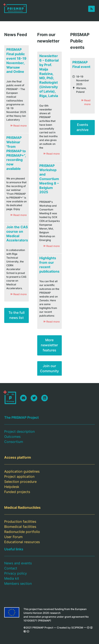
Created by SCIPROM (70, 628)
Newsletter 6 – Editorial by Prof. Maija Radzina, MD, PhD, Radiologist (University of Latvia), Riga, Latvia (49, 76)
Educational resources (22, 542)
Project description (19, 431)
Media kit (12, 578)
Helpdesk (12, 487)
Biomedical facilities (20, 527)
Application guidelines (22, 471)
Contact (11, 568)
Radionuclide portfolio (22, 532)
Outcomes (12, 437)
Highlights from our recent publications (49, 265)
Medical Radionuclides (22, 507)
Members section (18, 583)
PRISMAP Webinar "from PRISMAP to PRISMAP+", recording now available (16, 153)
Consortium (14, 442)
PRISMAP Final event (81, 64)
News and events (18, 563)
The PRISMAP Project (21, 417)
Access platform (18, 457)
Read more (86, 102)
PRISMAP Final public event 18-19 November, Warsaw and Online (16, 61)
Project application (19, 476)
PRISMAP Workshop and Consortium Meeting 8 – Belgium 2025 (49, 179)
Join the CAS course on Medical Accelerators (17, 234)
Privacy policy (16, 573)
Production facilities (20, 521)
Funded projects (17, 492)
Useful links (14, 549)
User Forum (13, 537)
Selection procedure (20, 482)
